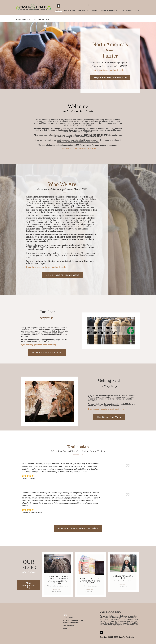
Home (58, 10)
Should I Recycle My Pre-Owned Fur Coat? (90, 581)
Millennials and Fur (123, 577)
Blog (137, 10)
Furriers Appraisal (110, 10)
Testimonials (126, 10)
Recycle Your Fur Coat (88, 10)
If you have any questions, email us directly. (78, 148)
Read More (57, 589)
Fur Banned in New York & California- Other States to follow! (58, 580)
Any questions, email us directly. (109, 70)
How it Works (69, 10)
